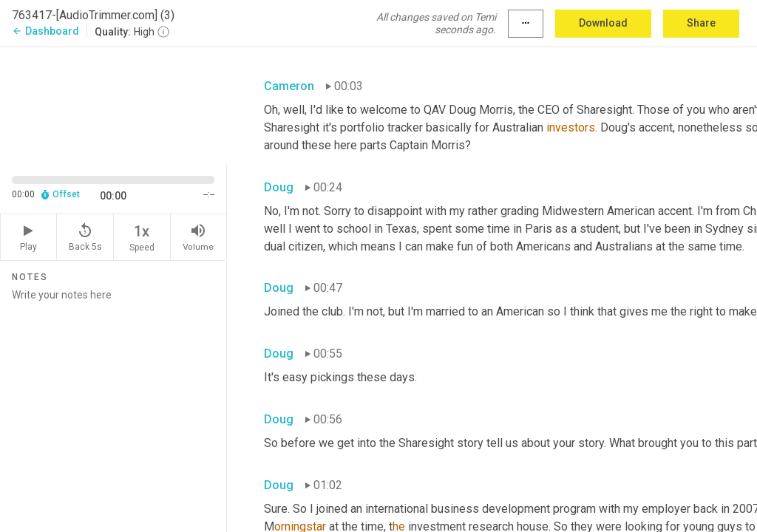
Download (603, 23)
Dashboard (45, 31)
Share (701, 23)
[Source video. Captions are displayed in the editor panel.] (113, 104)
